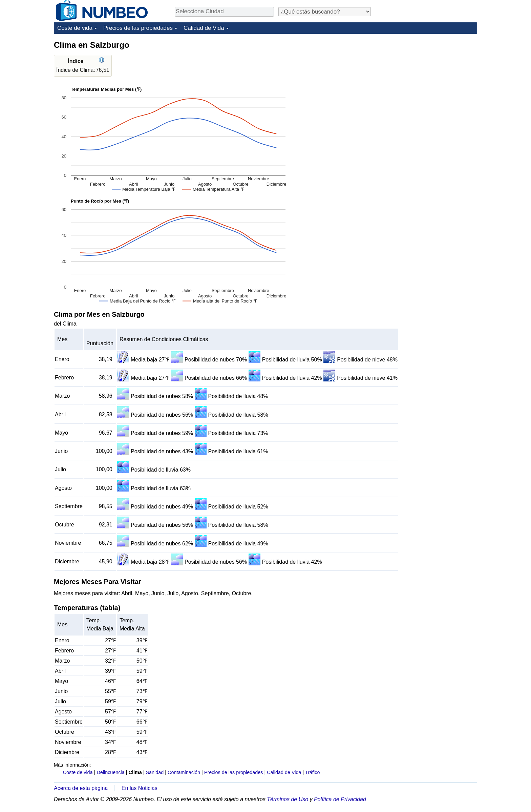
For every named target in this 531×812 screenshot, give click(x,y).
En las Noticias (140, 788)
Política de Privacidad (340, 799)
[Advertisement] (426, 82)
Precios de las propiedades (138, 28)
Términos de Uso (288, 799)
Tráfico (312, 772)
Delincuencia (110, 772)
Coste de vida (75, 28)
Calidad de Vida (204, 28)
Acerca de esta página (81, 788)
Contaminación (184, 772)
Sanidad (155, 772)
